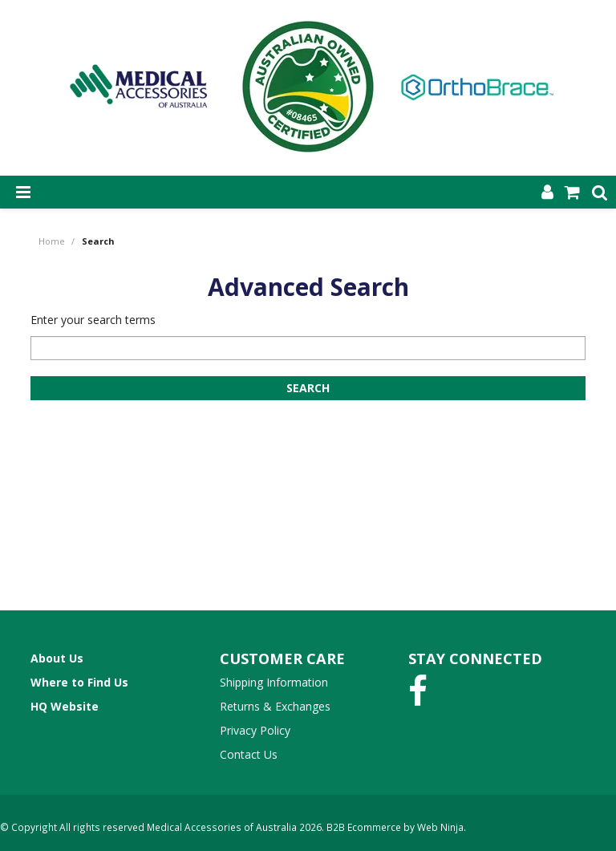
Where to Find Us (79, 682)
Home (52, 241)
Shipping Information (274, 682)
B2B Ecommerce (364, 827)
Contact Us (249, 754)
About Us (57, 658)
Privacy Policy (255, 730)
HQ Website (65, 706)
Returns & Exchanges (275, 706)
